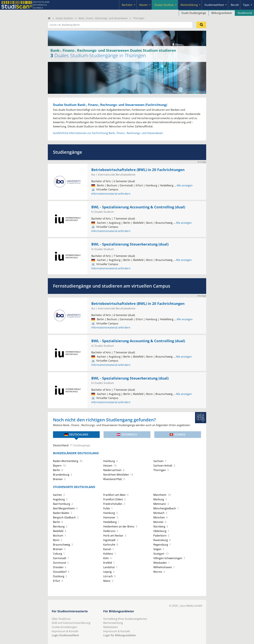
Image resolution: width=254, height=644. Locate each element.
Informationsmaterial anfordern (111, 194)
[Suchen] (201, 25)
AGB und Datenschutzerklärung (71, 623)
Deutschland (76, 435)
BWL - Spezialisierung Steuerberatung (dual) (130, 244)
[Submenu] (135, 5)
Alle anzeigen (183, 185)
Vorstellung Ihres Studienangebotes (125, 619)
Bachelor (127, 5)
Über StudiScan (61, 619)
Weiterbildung (189, 5)
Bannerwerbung (113, 623)
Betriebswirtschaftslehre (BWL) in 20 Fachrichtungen (138, 170)
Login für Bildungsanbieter (120, 635)
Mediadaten (111, 627)
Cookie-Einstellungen (64, 627)
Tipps (246, 5)
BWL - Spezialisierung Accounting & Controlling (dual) (138, 207)
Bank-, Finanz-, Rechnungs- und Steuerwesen (103, 18)
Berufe (235, 5)
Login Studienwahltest (65, 635)
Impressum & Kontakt (65, 631)
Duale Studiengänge (194, 13)
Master (144, 5)
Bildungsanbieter (222, 13)
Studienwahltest (214, 5)
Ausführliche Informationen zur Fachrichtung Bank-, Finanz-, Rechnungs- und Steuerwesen (108, 133)
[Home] (49, 18)
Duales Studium (164, 5)
